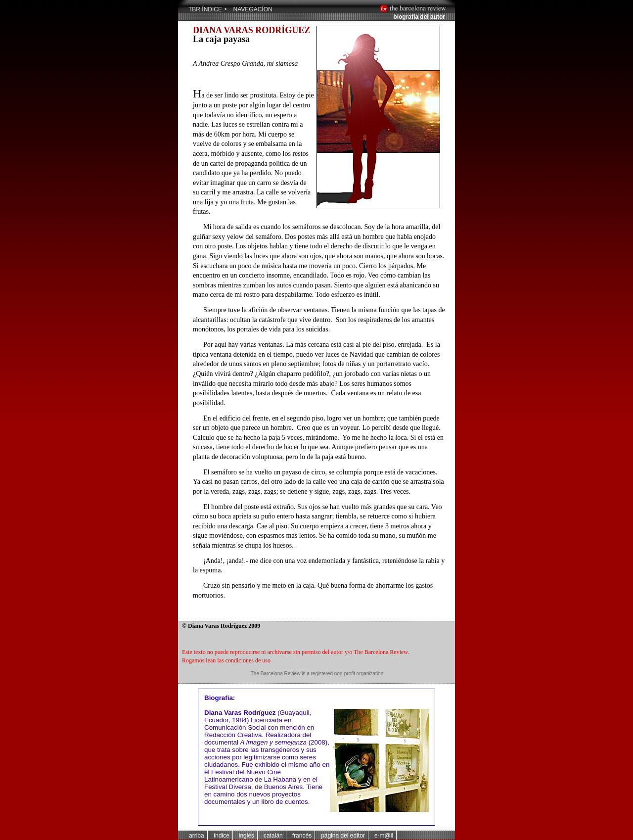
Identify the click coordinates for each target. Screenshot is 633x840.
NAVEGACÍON (253, 9)
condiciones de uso (248, 660)
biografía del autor (419, 17)
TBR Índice (205, 9)
